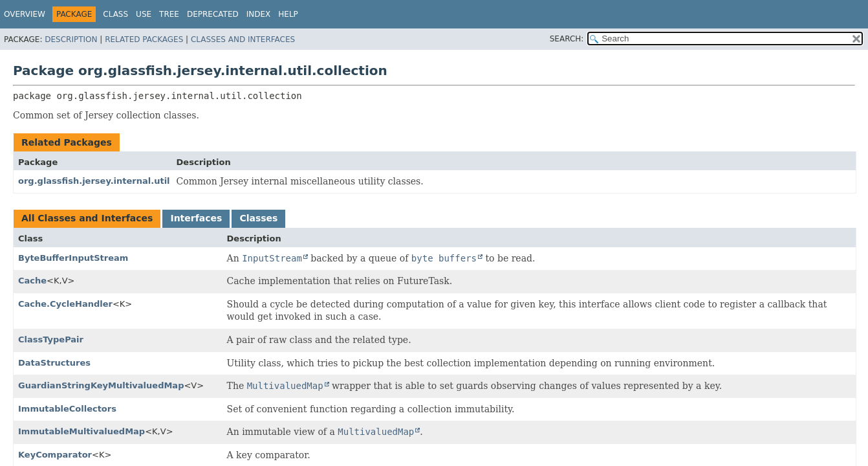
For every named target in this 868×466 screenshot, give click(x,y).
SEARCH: (567, 39)
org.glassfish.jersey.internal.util (94, 181)
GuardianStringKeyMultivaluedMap (101, 385)
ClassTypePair (51, 339)
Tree (169, 14)
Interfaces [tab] (196, 218)
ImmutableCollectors (67, 409)
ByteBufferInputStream (73, 258)
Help (288, 14)
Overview (25, 14)
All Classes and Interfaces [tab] (87, 218)
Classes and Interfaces (243, 39)
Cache (32, 281)
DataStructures (54, 363)
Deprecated (213, 14)
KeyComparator (55, 455)
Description (71, 39)
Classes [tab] (258, 218)
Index (259, 14)
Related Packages (144, 39)
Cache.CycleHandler (65, 304)
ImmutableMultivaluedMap (81, 431)
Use (144, 14)
